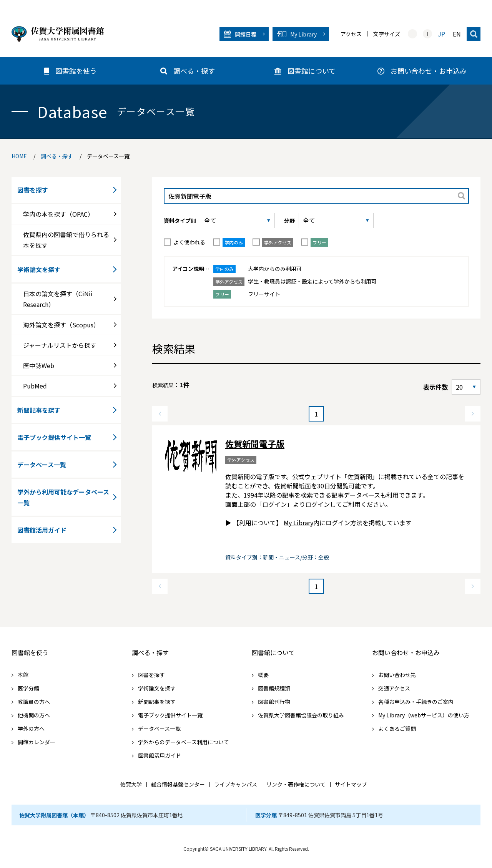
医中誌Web (39, 365)
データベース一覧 (42, 465)
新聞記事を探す (39, 410)
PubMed (35, 386)
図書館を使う (30, 652)
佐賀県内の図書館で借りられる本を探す (66, 240)
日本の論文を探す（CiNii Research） (58, 299)
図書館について (273, 652)
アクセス (351, 34)
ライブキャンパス (236, 784)
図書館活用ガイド (42, 530)
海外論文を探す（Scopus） (61, 325)
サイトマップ (351, 784)
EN (457, 34)
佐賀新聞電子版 (255, 443)
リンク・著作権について (296, 784)
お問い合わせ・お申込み (406, 652)
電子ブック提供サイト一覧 (54, 437)
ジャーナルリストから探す (60, 345)
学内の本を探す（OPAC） (58, 214)
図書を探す (33, 190)
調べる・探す (150, 652)
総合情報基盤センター (178, 784)
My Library (298, 523)
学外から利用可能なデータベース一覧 (63, 497)
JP (441, 34)
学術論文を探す (39, 269)
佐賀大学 (131, 784)
